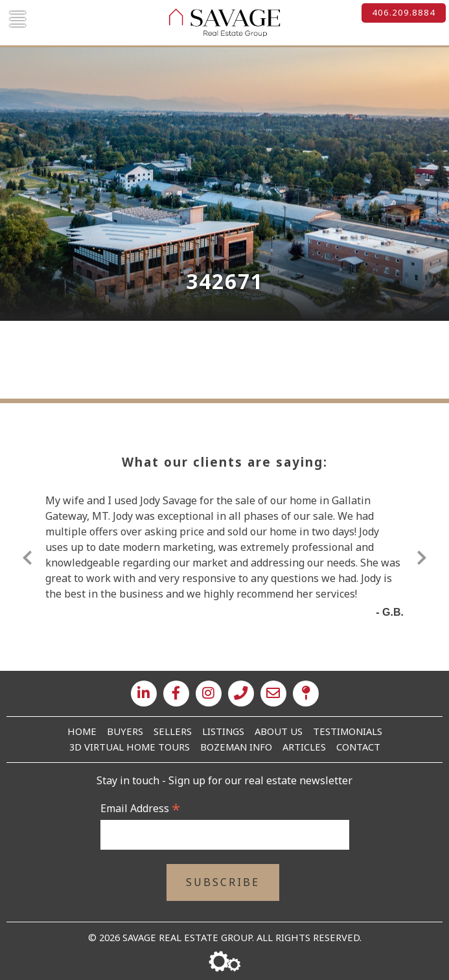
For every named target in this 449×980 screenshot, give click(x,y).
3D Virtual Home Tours (130, 747)
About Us (279, 731)
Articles (304, 747)
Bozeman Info (236, 747)
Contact (358, 747)
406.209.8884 (404, 12)
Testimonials (348, 731)
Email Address (140, 808)
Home (82, 731)
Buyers (125, 731)
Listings (223, 731)
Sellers (173, 731)
